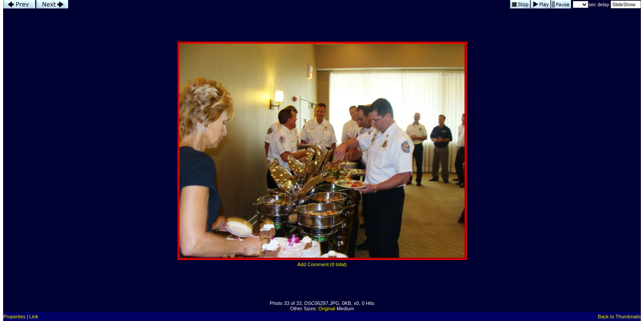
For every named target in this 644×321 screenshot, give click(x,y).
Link (34, 317)
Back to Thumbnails (619, 317)
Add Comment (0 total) (322, 264)
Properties (14, 317)
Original (327, 309)
